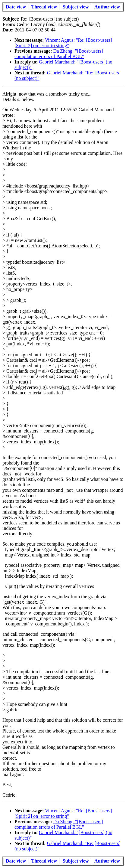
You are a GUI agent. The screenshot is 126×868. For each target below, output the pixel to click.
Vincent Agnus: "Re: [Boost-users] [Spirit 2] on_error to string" (63, 43)
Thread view (44, 7)
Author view (107, 7)
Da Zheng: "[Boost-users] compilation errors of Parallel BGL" (59, 54)
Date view (16, 7)
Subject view (76, 7)
